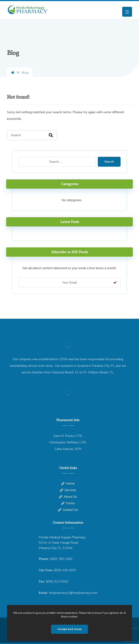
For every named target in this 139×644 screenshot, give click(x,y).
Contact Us (68, 510)
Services (68, 490)
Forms (68, 503)
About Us (68, 497)
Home (68, 484)
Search (109, 162)
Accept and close (69, 629)
